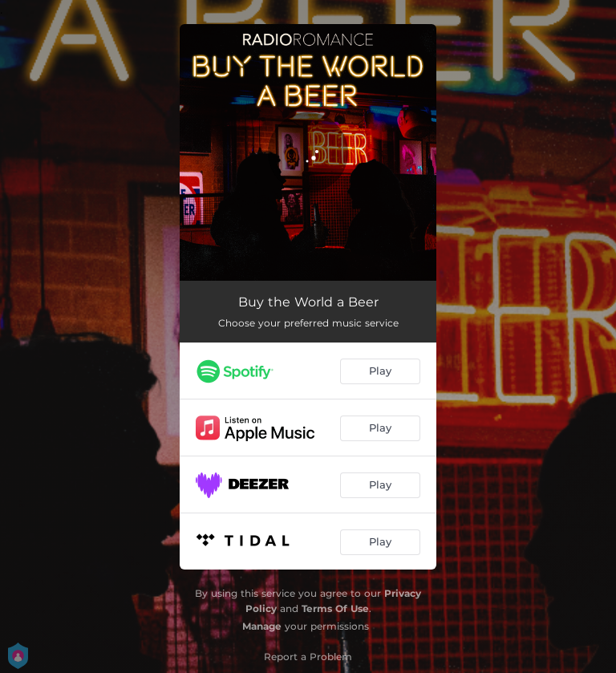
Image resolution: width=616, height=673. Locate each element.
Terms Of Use (335, 608)
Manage (262, 626)
